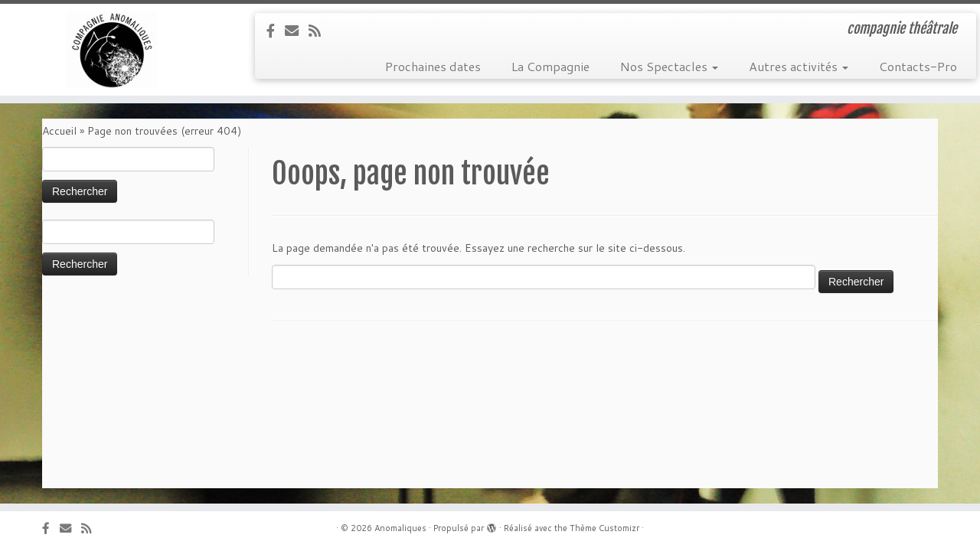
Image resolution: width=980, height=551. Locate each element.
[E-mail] (297, 31)
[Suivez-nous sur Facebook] (276, 31)
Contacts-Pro (918, 66)
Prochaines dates (433, 66)
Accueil (59, 131)
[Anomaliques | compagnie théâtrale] (113, 50)
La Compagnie (550, 66)
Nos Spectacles (669, 66)
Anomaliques (400, 528)
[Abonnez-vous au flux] (320, 31)
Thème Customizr (604, 528)
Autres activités (799, 66)
